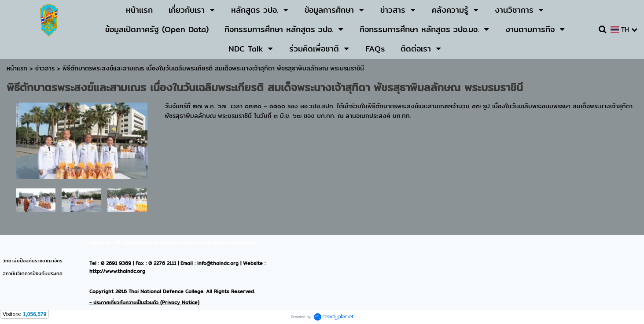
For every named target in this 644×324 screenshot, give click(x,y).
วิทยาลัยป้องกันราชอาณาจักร (33, 261)
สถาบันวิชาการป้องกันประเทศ (33, 273)
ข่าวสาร (46, 68)
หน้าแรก (17, 68)
